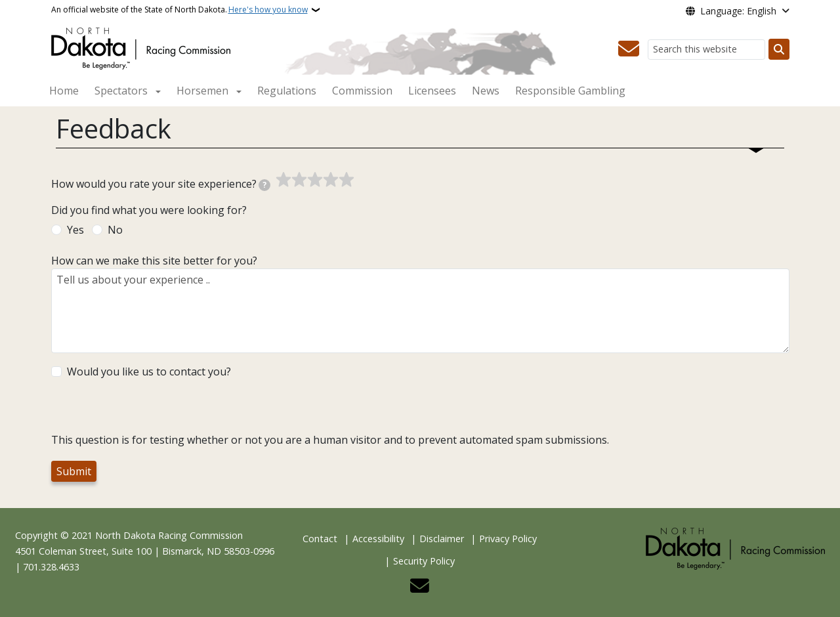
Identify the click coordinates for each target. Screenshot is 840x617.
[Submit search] (779, 49)
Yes (75, 230)
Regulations (287, 91)
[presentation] (151, 406)
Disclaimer (442, 539)
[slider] (315, 180)
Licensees (432, 91)
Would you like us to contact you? (149, 372)
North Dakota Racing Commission (169, 535)
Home (64, 91)
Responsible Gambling (570, 91)
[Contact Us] (629, 49)
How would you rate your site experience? (161, 184)
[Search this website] (706, 50)
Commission (362, 91)
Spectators (121, 91)
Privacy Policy (508, 539)
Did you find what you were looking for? (149, 210)
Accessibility (378, 539)
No (115, 230)
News (486, 91)
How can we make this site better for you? (154, 261)
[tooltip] (264, 185)
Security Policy (424, 561)
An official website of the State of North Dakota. (179, 10)
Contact (320, 539)
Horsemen (202, 91)
